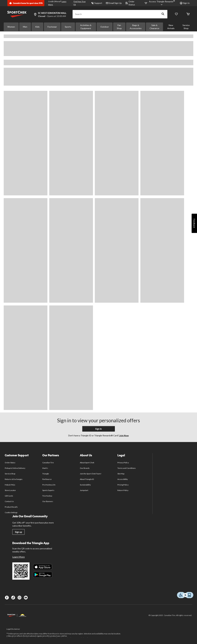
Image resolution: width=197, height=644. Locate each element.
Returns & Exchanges (14, 479)
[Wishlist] (176, 14)
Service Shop (186, 27)
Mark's (45, 468)
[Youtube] (26, 598)
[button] (163, 14)
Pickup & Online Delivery (15, 468)
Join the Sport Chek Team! (91, 474)
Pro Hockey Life (49, 485)
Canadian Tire (48, 463)
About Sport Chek (87, 463)
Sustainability (85, 485)
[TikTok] (13, 598)
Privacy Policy (123, 463)
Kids (37, 27)
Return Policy (123, 490)
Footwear (52, 27)
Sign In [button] (185, 3)
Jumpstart (84, 490)
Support (97, 3)
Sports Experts (48, 490)
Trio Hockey (47, 496)
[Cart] (188, 14)
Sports (68, 27)
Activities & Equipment (86, 27)
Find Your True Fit (80, 3)
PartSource (47, 479)
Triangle (46, 474)
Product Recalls (11, 507)
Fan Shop (119, 27)
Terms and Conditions (127, 468)
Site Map (121, 474)
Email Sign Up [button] (114, 3)
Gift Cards (9, 496)
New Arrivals (171, 27)
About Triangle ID (87, 479)
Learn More (18, 557)
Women (11, 27)
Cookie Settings (11, 512)
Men (25, 27)
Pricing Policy (123, 485)
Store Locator (10, 490)
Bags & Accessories (136, 27)
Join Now (124, 435)
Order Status (10, 463)
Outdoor (105, 27)
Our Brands (85, 468)
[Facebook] (7, 598)
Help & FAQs (10, 485)
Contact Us (9, 501)
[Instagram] (19, 598)
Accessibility (123, 479)
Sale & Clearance (154, 27)
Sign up (18, 532)
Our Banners (48, 501)
